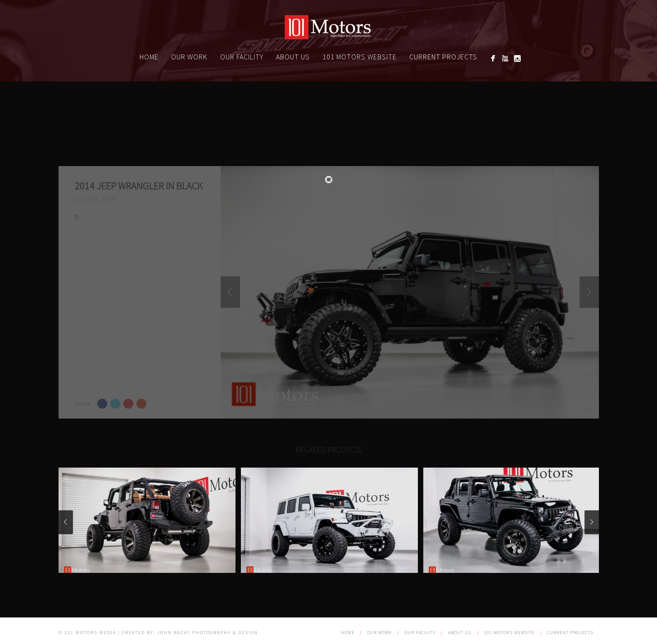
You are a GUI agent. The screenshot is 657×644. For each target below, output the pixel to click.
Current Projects (443, 57)
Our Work (189, 57)
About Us (293, 57)
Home (149, 57)
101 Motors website (360, 57)
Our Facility (242, 57)
